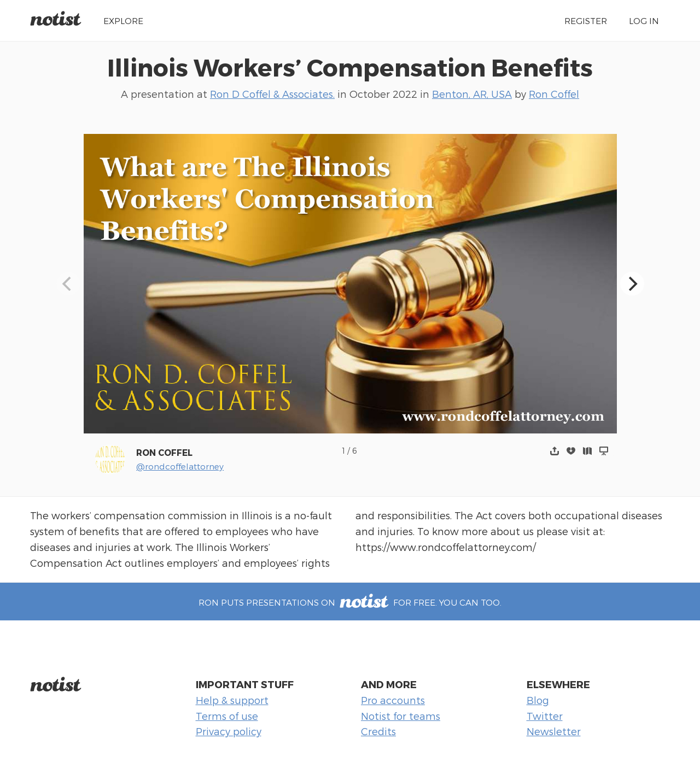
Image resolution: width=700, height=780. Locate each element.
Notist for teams (401, 716)
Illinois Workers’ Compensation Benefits (350, 67)
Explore (123, 20)
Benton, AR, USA (472, 94)
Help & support (232, 700)
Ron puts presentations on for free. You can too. (350, 602)
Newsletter (554, 731)
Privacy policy (229, 731)
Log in (644, 20)
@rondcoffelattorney (180, 466)
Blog (538, 700)
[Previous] (68, 284)
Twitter (545, 716)
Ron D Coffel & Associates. (272, 94)
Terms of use (227, 716)
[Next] (632, 284)
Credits (378, 731)
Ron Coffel (554, 94)
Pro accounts (393, 700)
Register (586, 20)
